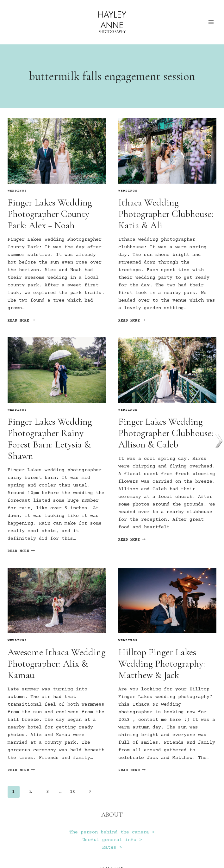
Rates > (112, 848)
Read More (21, 321)
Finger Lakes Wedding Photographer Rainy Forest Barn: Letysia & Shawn (50, 439)
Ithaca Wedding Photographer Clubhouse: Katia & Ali (166, 214)
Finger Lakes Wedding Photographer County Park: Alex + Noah (50, 214)
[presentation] (57, 151)
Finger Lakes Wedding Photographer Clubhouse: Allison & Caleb (166, 433)
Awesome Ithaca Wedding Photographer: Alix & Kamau (57, 664)
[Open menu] (211, 22)
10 (73, 792)
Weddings (17, 191)
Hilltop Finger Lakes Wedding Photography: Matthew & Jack (162, 664)
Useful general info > (112, 840)
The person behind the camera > (112, 832)
